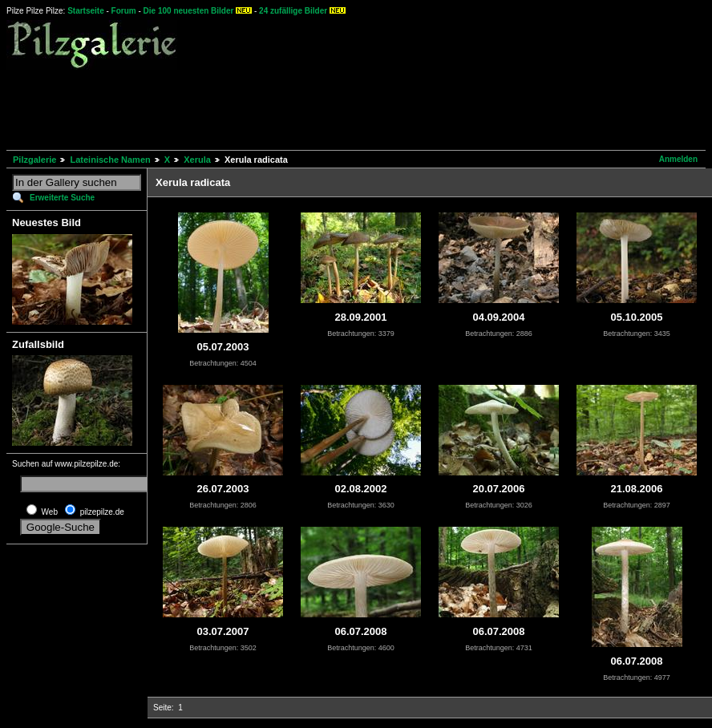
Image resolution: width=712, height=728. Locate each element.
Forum (124, 11)
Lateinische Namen (110, 160)
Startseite (86, 11)
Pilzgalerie (34, 160)
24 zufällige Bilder (293, 11)
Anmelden (678, 159)
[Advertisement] (298, 107)
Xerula (197, 160)
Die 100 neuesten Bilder (189, 11)
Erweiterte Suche (62, 198)
